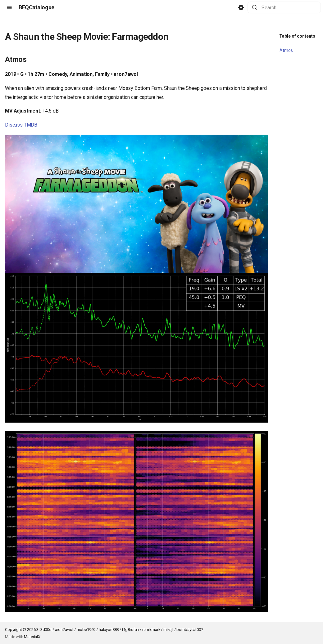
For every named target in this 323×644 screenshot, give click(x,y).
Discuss (14, 125)
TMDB (31, 125)
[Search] (284, 7)
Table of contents (297, 36)
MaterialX (32, 637)
